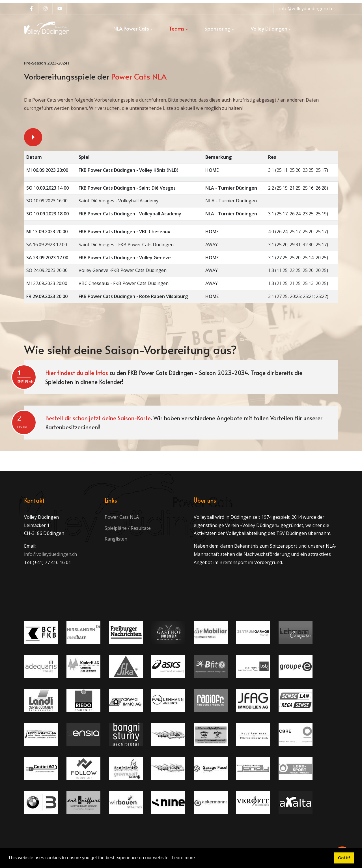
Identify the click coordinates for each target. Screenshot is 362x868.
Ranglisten (116, 539)
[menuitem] (133, 29)
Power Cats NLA (122, 517)
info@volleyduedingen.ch (306, 8)
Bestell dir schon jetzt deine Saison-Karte (98, 418)
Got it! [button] (344, 858)
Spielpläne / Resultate (128, 528)
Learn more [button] (183, 858)
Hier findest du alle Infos (77, 373)
